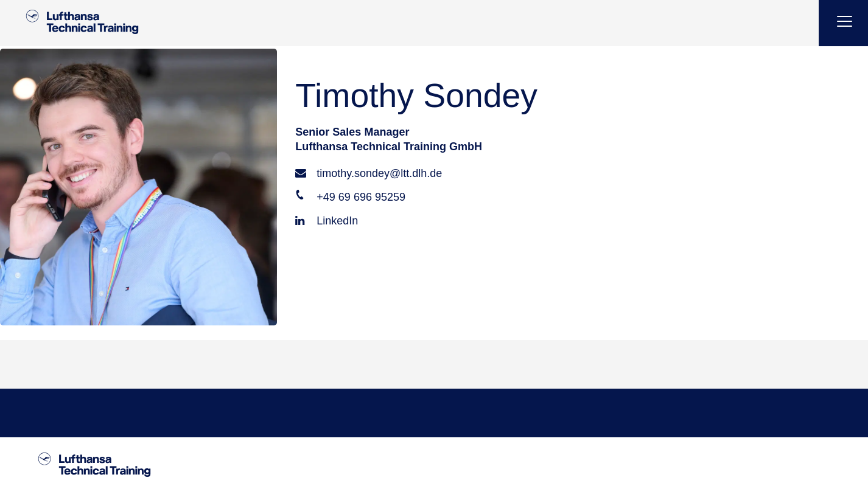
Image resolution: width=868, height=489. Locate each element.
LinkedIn (327, 221)
